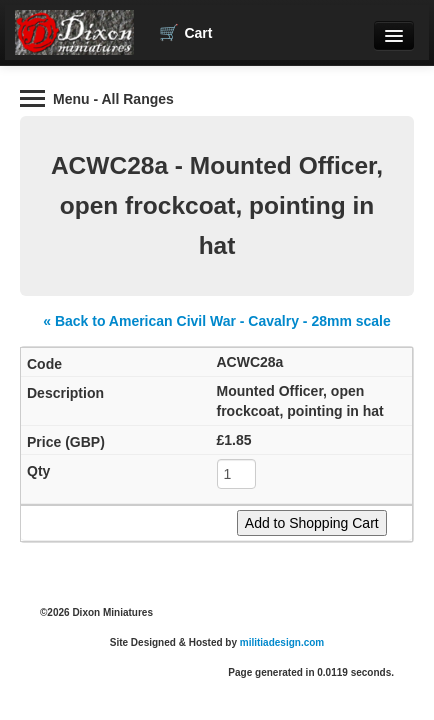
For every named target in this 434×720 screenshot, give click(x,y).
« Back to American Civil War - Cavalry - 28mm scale (217, 321)
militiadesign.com (282, 642)
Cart (185, 33)
